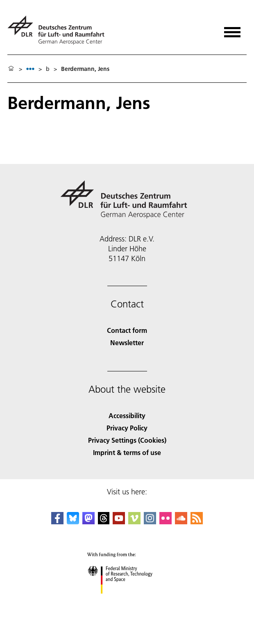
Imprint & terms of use (127, 452)
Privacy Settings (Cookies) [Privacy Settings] (127, 440)
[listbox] (30, 69)
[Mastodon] (88, 522)
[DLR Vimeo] (134, 522)
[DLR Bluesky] (73, 522)
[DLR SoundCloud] (181, 522)
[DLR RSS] (197, 522)
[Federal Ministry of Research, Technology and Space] (127, 601)
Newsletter (127, 342)
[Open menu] (232, 29)
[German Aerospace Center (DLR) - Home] (59, 30)
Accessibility (127, 415)
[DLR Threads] (104, 522)
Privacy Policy (127, 428)
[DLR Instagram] (150, 522)
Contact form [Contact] (127, 330)
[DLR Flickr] (166, 522)
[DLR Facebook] (57, 522)
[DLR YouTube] (119, 522)
